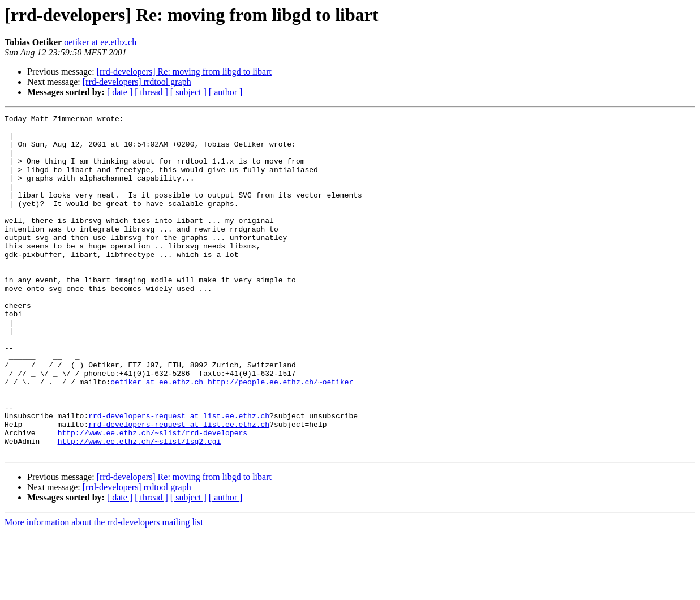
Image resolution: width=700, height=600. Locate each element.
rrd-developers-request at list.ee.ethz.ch (179, 477)
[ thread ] (151, 92)
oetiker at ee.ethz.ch (100, 42)
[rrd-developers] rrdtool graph (137, 82)
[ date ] (120, 92)
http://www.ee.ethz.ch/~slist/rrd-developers (153, 497)
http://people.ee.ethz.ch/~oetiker (280, 436)
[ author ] (226, 92)
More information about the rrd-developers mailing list (104, 590)
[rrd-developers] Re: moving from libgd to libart (184, 72)
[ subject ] (188, 92)
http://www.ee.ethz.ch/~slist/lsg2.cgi (139, 507)
